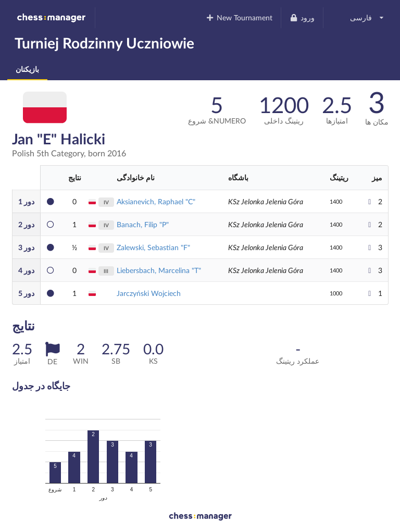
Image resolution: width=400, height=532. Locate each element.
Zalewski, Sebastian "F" (153, 247)
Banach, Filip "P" (143, 224)
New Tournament (239, 17)
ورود (302, 17)
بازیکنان (27, 69)
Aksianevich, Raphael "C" (156, 201)
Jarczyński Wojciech (149, 293)
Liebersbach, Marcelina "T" (159, 270)
